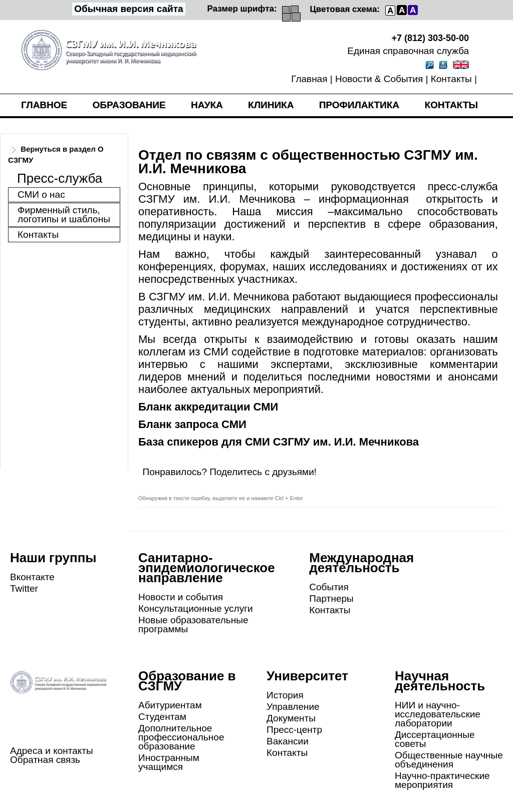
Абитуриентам (170, 705)
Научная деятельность (440, 681)
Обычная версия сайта (129, 9)
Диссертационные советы (435, 739)
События (329, 587)
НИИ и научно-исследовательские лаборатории (438, 714)
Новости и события (181, 597)
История (285, 695)
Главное (44, 105)
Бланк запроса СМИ (192, 424)
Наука (207, 105)
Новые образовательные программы (193, 625)
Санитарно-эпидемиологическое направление (207, 568)
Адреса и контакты (52, 751)
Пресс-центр (294, 730)
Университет (307, 676)
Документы (291, 718)
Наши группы (53, 558)
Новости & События (379, 79)
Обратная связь (45, 760)
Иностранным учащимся (169, 762)
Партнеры (331, 598)
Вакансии (288, 741)
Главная (309, 79)
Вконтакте (32, 577)
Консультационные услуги (196, 608)
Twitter (24, 588)
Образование (129, 105)
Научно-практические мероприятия (442, 780)
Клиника (271, 105)
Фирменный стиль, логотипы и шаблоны (64, 215)
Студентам (162, 717)
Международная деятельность (361, 563)
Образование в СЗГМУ (187, 681)
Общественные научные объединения (449, 760)
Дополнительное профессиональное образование (181, 737)
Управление (293, 707)
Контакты (451, 79)
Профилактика (359, 105)
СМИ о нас (41, 194)
